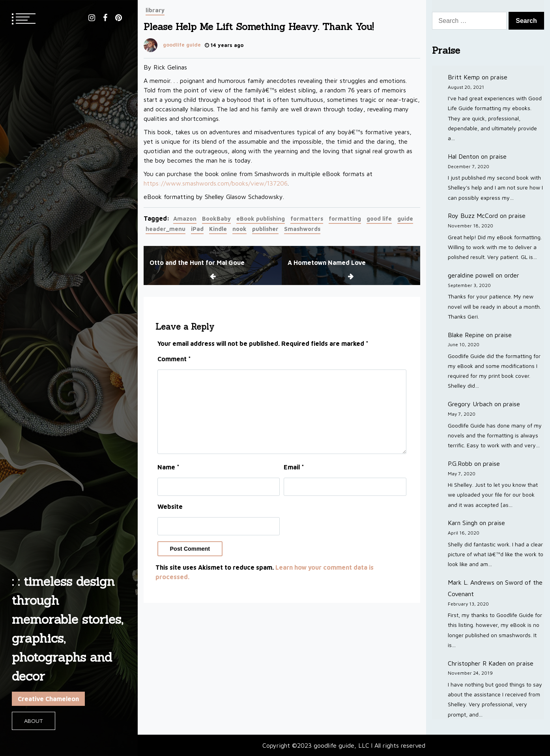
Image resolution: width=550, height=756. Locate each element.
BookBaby (216, 219)
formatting (345, 219)
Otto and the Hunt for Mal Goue (197, 263)
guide (405, 219)
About (34, 721)
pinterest (119, 18)
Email (294, 467)
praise (499, 77)
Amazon (185, 219)
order (512, 275)
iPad (197, 229)
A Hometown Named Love (327, 263)
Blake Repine (466, 335)
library (155, 10)
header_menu (166, 229)
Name (168, 467)
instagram (92, 18)
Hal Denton (463, 156)
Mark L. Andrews (471, 582)
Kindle (218, 229)
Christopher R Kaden (477, 663)
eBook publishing (261, 219)
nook (239, 229)
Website (170, 507)
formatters (307, 219)
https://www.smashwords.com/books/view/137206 (216, 183)
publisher (265, 229)
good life (379, 219)
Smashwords (302, 229)
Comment (174, 359)
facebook (105, 18)
